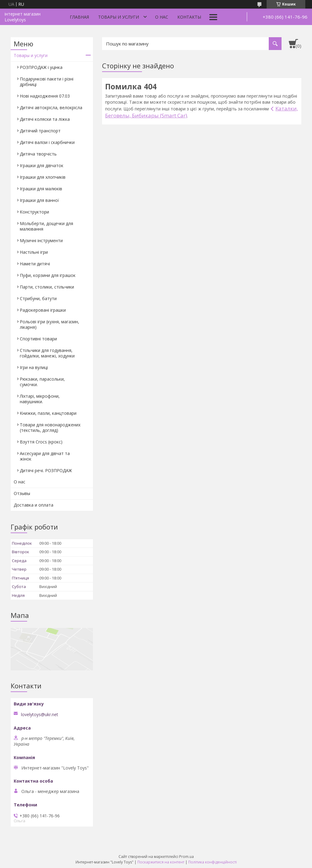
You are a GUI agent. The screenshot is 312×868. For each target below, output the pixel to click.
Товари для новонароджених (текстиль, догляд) (50, 427)
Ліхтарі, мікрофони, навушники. (40, 399)
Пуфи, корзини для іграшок (48, 275)
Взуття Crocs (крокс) (41, 442)
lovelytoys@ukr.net (40, 715)
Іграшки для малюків (41, 189)
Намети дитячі (35, 264)
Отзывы (22, 493)
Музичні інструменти (41, 240)
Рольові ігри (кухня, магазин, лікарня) (50, 324)
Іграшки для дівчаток (42, 165)
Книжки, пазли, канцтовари (48, 413)
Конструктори (34, 212)
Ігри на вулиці (34, 367)
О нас (162, 17)
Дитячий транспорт (40, 131)
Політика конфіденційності (213, 862)
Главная (79, 17)
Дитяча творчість (38, 154)
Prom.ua (186, 857)
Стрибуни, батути (38, 298)
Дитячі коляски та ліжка (45, 119)
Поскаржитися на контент (161, 862)
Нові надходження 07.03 (45, 96)
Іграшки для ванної (39, 200)
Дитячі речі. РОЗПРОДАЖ (46, 470)
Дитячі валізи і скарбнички (47, 142)
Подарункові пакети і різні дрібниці (47, 82)
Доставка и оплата (34, 505)
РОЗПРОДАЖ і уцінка (41, 67)
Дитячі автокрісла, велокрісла (51, 108)
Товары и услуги (119, 17)
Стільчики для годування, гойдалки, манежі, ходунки (47, 353)
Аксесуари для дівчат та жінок (45, 456)
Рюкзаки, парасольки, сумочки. (42, 382)
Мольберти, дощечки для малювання (46, 226)
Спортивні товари (38, 339)
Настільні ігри (34, 252)
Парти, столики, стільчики (47, 287)
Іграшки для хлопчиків (43, 177)
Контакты (189, 17)
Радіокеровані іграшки (43, 310)
